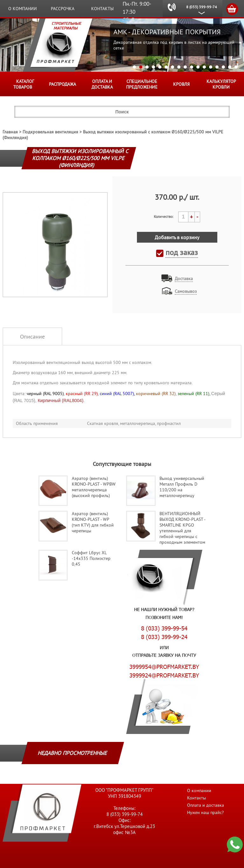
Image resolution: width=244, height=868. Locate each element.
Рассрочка (63, 9)
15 (223, 67)
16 (230, 67)
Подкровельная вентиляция (50, 132)
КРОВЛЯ (181, 84)
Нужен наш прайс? (205, 812)
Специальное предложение (142, 84)
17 (236, 67)
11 (198, 67)
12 (204, 67)
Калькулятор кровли (221, 84)
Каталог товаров (24, 84)
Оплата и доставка (102, 84)
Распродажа (62, 84)
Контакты (102, 9)
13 (211, 67)
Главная (10, 132)
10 (192, 67)
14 (217, 67)
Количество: (164, 216)
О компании (23, 9)
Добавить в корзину (177, 237)
